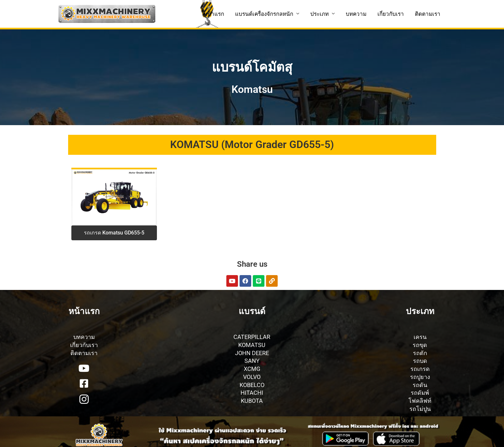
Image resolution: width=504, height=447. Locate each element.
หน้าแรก (214, 14)
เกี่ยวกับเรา (391, 14)
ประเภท (319, 14)
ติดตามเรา (428, 14)
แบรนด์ (252, 311)
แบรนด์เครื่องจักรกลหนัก (264, 14)
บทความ (356, 14)
